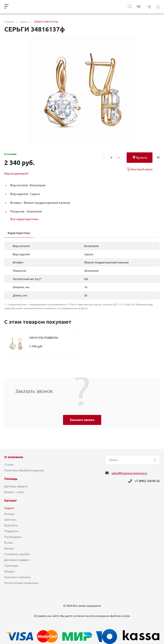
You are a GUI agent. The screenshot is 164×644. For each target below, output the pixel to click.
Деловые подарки (17, 560)
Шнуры (9, 571)
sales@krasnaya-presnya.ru (129, 473)
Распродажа (13, 537)
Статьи (9, 465)
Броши (9, 548)
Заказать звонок (82, 420)
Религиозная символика (21, 583)
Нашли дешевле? (16, 173)
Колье (9, 543)
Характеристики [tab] (19, 233)
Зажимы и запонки (17, 577)
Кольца (9, 514)
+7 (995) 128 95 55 (147, 481)
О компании (14, 457)
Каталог (11, 501)
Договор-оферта (16, 486)
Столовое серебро (17, 554)
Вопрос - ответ (14, 492)
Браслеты (11, 525)
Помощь (11, 479)
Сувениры (11, 566)
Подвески (11, 531)
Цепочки (10, 520)
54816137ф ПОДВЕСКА (44, 338)
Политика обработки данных (24, 470)
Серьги (9, 508)
